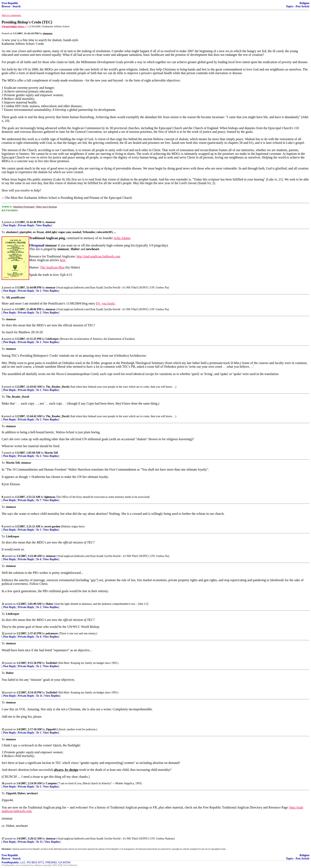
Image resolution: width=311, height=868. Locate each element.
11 (3, 604)
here (63, 260)
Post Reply (10, 225)
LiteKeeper (52, 339)
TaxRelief (51, 663)
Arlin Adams (122, 238)
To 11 (39, 696)
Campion (51, 783)
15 (3, 729)
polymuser (52, 633)
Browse (6, 6)
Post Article (302, 6)
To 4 (39, 559)
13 (3, 663)
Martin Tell (51, 453)
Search (17, 6)
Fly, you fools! (106, 303)
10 (3, 556)
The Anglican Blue (52, 267)
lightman (50, 497)
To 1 (39, 291)
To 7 (39, 500)
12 (3, 633)
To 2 (39, 313)
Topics (290, 6)
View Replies (44, 225)
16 (3, 783)
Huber (50, 604)
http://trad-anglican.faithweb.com (98, 256)
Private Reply (26, 225)
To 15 (39, 842)
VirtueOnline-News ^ (14, 26)
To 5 (39, 420)
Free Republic (10, 3)
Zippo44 (51, 729)
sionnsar (50, 222)
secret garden (52, 526)
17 (3, 839)
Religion (304, 3)
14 (3, 693)
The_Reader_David (57, 387)
